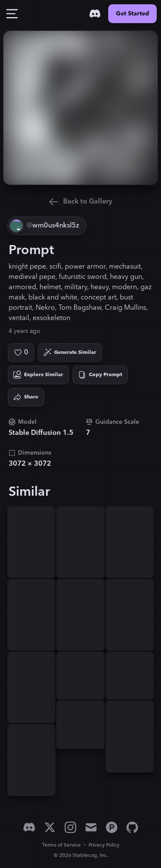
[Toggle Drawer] (12, 14)
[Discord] (95, 14)
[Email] (91, 827)
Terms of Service (61, 845)
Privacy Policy (104, 845)
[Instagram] (70, 827)
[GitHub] (132, 827)
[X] (50, 827)
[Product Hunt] (112, 827)
